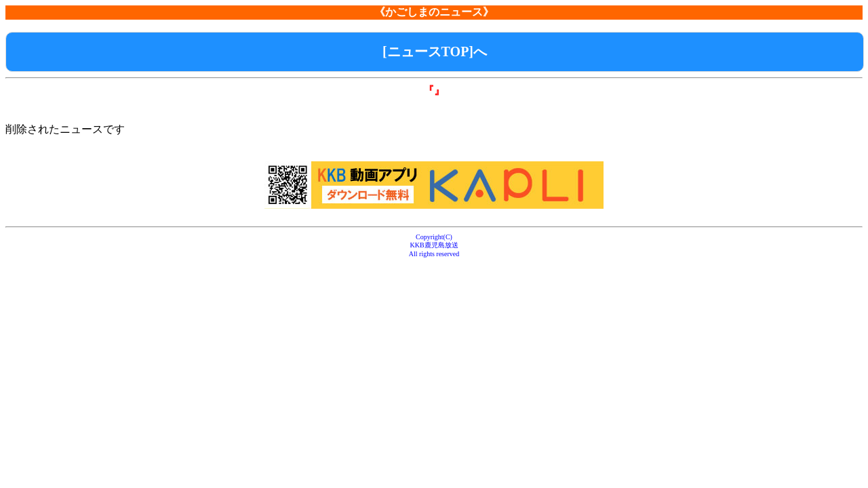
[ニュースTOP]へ (435, 52)
